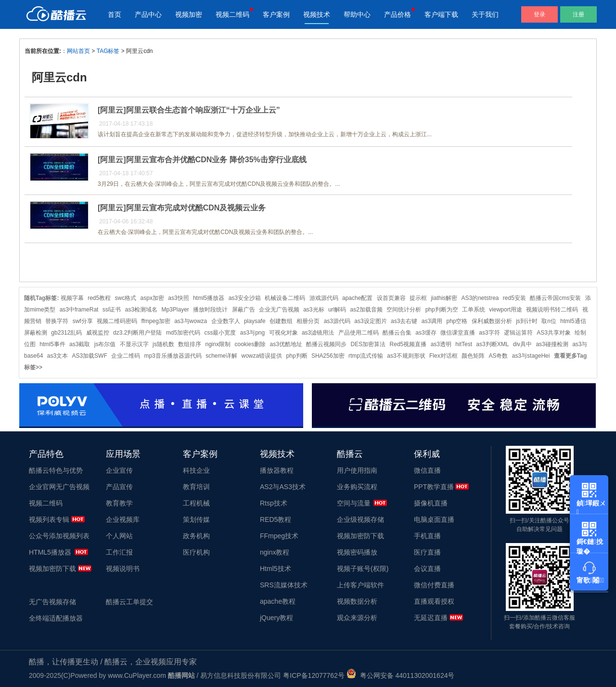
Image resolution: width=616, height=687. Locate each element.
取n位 (549, 321)
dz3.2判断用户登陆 (137, 333)
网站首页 (78, 51)
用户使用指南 (357, 470)
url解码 (337, 310)
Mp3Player (175, 310)
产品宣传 (119, 487)
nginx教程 (275, 552)
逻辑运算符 (518, 333)
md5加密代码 (183, 333)
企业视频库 (123, 519)
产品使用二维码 (359, 333)
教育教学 (119, 503)
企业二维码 (126, 356)
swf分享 (83, 321)
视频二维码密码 (117, 321)
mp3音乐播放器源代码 (173, 356)
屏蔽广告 (244, 310)
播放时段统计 (210, 310)
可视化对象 (283, 333)
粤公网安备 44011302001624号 (401, 675)
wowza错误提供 (262, 356)
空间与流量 (354, 503)
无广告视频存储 (52, 602)
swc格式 (126, 298)
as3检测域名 (141, 310)
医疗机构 (196, 552)
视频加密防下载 (52, 569)
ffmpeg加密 (155, 321)
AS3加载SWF (89, 356)
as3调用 (432, 321)
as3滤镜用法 (318, 333)
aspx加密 (152, 298)
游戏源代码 (324, 298)
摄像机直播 (431, 503)
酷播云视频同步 (326, 344)
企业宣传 (119, 470)
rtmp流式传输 (366, 356)
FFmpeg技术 (279, 536)
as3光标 (314, 310)
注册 (578, 14)
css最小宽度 (220, 333)
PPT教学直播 (434, 487)
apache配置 (357, 298)
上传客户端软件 (360, 585)
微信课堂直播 (458, 333)
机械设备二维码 (285, 298)
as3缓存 (426, 333)
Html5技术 (276, 569)
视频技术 (317, 14)
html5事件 (52, 344)
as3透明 (441, 344)
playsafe (255, 321)
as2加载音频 (366, 310)
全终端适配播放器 (56, 618)
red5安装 (514, 298)
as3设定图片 (370, 321)
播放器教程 (277, 470)
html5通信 (573, 321)
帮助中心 (357, 14)
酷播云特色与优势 (56, 470)
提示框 (418, 298)
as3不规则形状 (406, 356)
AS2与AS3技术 (283, 487)
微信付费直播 (434, 585)
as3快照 (178, 298)
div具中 (522, 344)
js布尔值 (105, 344)
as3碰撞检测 (552, 344)
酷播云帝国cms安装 (555, 298)
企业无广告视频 (279, 310)
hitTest (464, 344)
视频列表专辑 (49, 519)
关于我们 (485, 14)
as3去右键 (404, 321)
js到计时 (527, 321)
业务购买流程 (357, 487)
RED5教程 (276, 519)
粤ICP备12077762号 (314, 675)
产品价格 (398, 14)
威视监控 (98, 333)
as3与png (252, 333)
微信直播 (427, 470)
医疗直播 (427, 552)
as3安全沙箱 (245, 298)
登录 (539, 14)
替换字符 (57, 321)
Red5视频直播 (408, 344)
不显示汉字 (134, 344)
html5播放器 (209, 298)
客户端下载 (441, 14)
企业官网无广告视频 (59, 487)
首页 (115, 14)
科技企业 (196, 470)
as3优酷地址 (286, 344)
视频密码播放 (357, 552)
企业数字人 (226, 321)
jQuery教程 (276, 618)
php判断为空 (442, 310)
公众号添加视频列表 (59, 536)
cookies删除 (250, 344)
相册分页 (308, 321)
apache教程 (278, 601)
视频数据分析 (357, 601)
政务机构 (196, 536)
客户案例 (276, 14)
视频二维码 (232, 14)
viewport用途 (506, 310)
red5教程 (99, 298)
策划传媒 (196, 519)
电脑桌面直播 (434, 519)
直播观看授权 (434, 601)
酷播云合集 (397, 333)
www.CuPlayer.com (137, 675)
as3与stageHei (531, 356)
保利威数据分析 (492, 321)
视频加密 (189, 14)
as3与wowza (191, 321)
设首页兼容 (391, 298)
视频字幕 (72, 298)
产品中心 (148, 14)
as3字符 (489, 333)
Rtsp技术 (274, 503)
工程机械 (196, 503)
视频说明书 (123, 569)
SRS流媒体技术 (284, 585)
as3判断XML (492, 344)
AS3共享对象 (554, 333)
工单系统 (474, 310)
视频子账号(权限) (363, 569)
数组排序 (190, 344)
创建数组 (281, 321)
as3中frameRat (79, 310)
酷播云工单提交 (129, 602)
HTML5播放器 (50, 552)
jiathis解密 (444, 298)
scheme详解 (221, 356)
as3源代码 (337, 321)
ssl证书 (112, 310)
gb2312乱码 (66, 333)
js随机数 (163, 344)
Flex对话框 (443, 356)
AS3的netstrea (480, 298)
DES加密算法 (368, 344)
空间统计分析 (404, 310)
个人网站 (119, 536)
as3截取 (80, 344)
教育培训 (196, 487)
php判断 (297, 356)
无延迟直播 (431, 618)
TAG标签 (108, 51)
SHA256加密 (328, 356)
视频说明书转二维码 (552, 310)
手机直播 (427, 536)
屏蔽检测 (36, 333)
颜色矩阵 (473, 356)
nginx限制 (218, 344)
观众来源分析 (357, 618)
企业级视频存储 (360, 519)
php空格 (457, 321)
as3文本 (58, 356)
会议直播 (427, 569)
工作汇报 (119, 552)
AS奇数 (498, 356)
